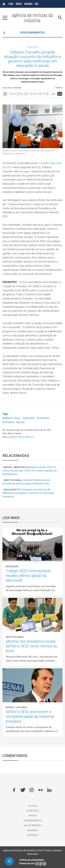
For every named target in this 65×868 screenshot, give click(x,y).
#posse (21, 422)
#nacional (29, 418)
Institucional (13, 480)
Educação (10, 490)
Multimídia (32, 830)
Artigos (32, 816)
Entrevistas (33, 811)
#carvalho (8, 422)
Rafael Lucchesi (17, 707)
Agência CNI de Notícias (21, 437)
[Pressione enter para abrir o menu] (5, 18)
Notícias (33, 806)
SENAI (28, 4)
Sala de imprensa (33, 825)
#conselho (43, 418)
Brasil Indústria (15, 467)
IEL (37, 4)
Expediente (33, 835)
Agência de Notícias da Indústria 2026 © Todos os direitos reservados (33, 852)
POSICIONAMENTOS (32, 33)
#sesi (17, 418)
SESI (19, 4)
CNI (11, 4)
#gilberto (8, 418)
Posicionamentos (32, 821)
